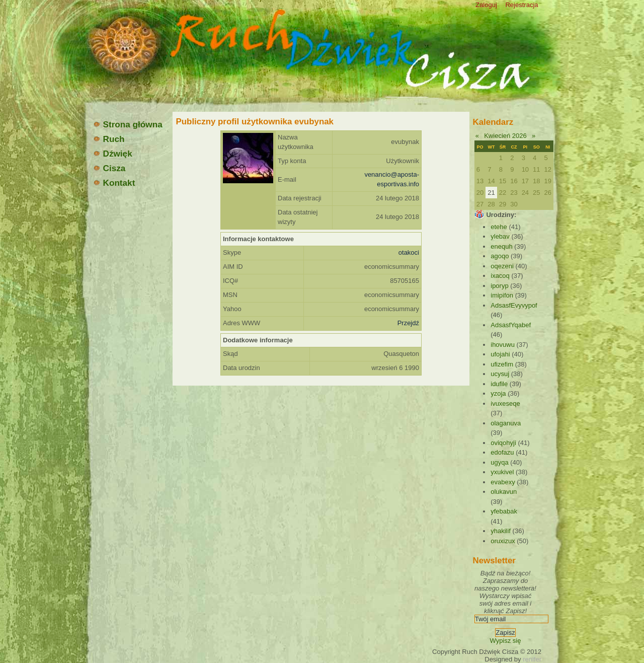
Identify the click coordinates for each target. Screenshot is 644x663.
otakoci (409, 252)
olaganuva (506, 423)
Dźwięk (112, 154)
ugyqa (499, 462)
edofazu (502, 452)
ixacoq (500, 276)
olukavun (504, 492)
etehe (499, 227)
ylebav (500, 236)
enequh (501, 246)
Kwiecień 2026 (505, 136)
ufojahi (500, 354)
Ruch (109, 139)
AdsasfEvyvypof (514, 305)
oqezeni (502, 266)
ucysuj (500, 374)
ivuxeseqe (505, 403)
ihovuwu (503, 345)
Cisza (109, 168)
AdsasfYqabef (511, 325)
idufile (499, 384)
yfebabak (504, 511)
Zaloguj (486, 5)
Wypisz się (505, 641)
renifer (532, 659)
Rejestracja (521, 5)
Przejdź (408, 323)
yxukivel (502, 472)
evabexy (503, 482)
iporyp (499, 286)
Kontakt (114, 183)
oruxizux (503, 541)
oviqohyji (503, 443)
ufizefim (502, 364)
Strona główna (128, 124)
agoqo (500, 256)
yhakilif (501, 531)
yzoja (498, 393)
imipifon (502, 295)
